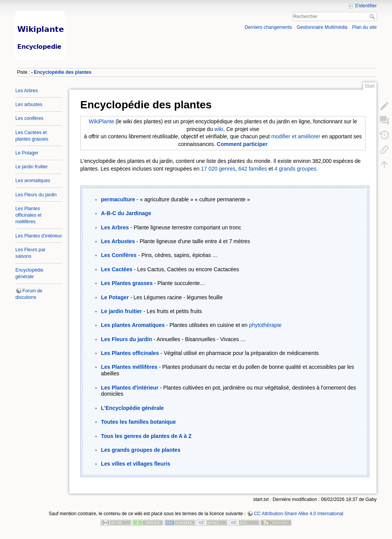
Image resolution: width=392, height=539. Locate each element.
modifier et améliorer (296, 136)
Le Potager (27, 153)
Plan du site (364, 27)
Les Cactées (117, 269)
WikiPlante (101, 121)
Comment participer (242, 144)
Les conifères (29, 118)
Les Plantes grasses (127, 283)
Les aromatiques (33, 181)
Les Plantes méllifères (129, 367)
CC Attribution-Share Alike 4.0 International (299, 514)
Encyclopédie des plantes (63, 72)
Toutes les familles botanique (138, 422)
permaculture (118, 199)
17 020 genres (218, 169)
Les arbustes (29, 104)
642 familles (253, 169)
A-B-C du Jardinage (126, 213)
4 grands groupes (295, 169)
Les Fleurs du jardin (36, 195)
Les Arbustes (118, 241)
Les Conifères (119, 255)
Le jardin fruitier (31, 167)
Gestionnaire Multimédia (322, 27)
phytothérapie (265, 325)
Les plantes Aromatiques (133, 325)
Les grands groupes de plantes (141, 450)
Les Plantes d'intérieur (130, 388)
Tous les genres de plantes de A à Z (146, 436)
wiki (219, 129)
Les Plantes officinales (130, 353)
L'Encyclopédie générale (132, 408)
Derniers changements (268, 27)
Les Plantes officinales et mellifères (28, 215)
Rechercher (373, 17)
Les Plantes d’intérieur (39, 236)
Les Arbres (27, 91)
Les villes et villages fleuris (136, 464)
